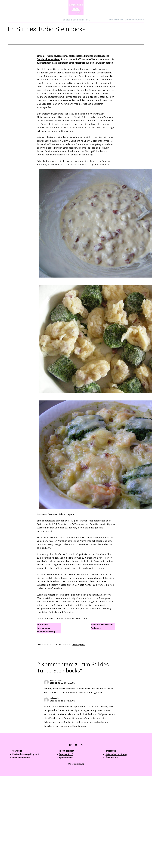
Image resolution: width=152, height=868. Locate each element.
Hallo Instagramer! (21, 758)
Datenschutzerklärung (116, 754)
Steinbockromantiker (48, 59)
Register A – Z (66, 754)
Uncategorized (79, 645)
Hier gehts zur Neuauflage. (80, 155)
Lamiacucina (66, 69)
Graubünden (63, 73)
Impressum (111, 751)
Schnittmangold (90, 83)
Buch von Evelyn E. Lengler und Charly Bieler (74, 141)
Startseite (17, 751)
